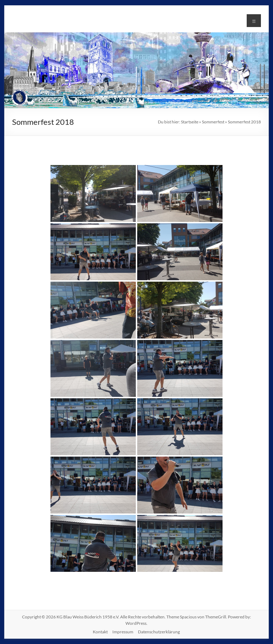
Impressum (123, 632)
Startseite (190, 122)
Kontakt (100, 632)
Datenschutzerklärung (159, 632)
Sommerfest (213, 122)
